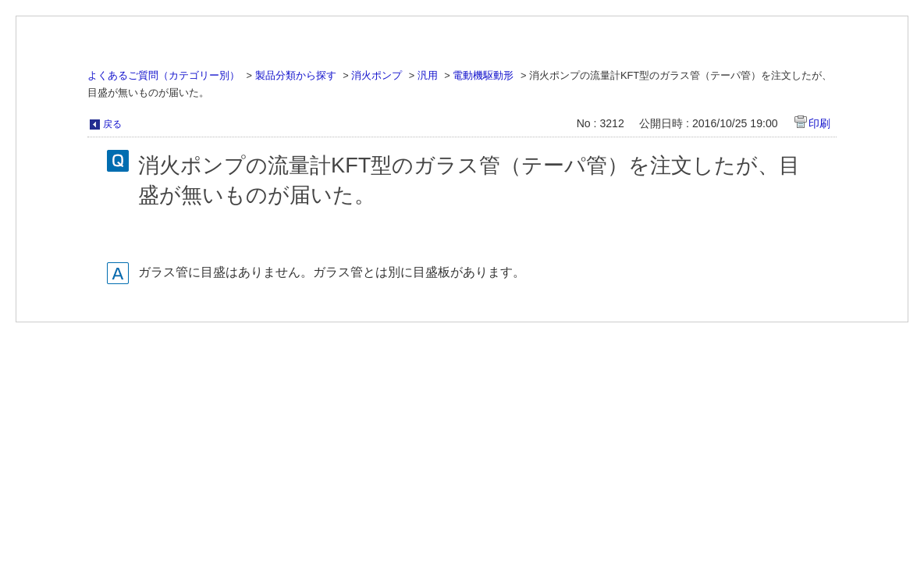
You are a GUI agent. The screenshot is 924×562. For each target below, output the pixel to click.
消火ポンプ (377, 75)
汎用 (428, 75)
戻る (112, 124)
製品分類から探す (296, 75)
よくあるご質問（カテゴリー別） (163, 75)
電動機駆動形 (483, 75)
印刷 (819, 123)
